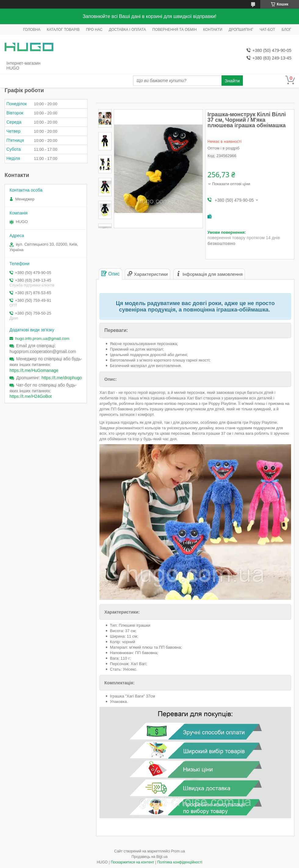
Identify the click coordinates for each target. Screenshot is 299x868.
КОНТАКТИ (213, 30)
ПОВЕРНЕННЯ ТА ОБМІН (174, 30)
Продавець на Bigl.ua (149, 857)
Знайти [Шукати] (232, 81)
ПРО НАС (94, 30)
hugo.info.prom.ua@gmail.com (42, 339)
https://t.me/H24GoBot (31, 396)
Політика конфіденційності (180, 862)
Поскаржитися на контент (132, 862)
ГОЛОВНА (32, 30)
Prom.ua (178, 851)
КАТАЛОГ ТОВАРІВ (63, 30)
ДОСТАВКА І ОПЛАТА (128, 30)
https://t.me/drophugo (62, 378)
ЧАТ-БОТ (267, 30)
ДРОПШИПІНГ (241, 30)
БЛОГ (286, 30)
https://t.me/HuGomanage (34, 370)
